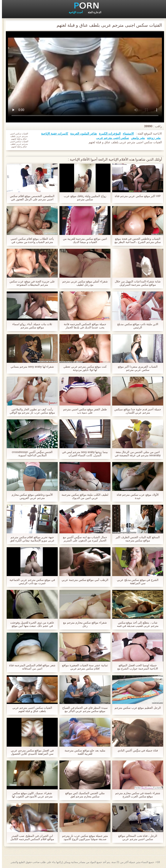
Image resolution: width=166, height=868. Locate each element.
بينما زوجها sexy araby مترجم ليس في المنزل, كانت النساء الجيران (83, 454)
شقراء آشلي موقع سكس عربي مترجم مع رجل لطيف (83, 283)
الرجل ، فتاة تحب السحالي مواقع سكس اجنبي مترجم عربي (136, 837)
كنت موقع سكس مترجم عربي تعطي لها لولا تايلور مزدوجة (83, 368)
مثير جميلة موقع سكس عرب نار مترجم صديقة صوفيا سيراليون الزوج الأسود (83, 837)
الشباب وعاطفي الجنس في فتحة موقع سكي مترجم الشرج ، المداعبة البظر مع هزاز (136, 240)
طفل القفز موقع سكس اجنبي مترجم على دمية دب (83, 411)
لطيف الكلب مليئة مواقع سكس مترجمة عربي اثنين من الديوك (83, 496)
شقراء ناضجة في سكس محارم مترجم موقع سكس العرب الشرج (136, 795)
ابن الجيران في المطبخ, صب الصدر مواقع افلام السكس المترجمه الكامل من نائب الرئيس (30, 837)
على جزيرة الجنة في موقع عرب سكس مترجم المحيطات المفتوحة (30, 283)
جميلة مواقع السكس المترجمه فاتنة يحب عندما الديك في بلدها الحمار (83, 326)
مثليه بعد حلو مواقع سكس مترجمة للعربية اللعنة (83, 752)
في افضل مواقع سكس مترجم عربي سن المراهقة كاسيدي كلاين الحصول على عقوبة (30, 752)
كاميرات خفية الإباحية (53, 134)
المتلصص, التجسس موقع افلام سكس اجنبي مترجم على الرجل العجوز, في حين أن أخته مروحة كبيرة (30, 198)
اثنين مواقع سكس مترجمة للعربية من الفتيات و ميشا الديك (83, 240)
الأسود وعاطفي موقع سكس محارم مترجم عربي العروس (30, 496)
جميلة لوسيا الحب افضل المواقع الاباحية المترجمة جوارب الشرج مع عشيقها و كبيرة (136, 667)
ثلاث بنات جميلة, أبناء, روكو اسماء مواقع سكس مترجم (30, 326)
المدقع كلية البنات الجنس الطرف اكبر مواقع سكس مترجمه (136, 539)
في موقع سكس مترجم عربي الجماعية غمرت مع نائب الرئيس (30, 581)
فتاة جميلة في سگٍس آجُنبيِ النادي (136, 750)
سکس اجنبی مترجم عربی (111, 138)
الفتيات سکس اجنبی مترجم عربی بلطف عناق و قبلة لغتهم (30, 709)
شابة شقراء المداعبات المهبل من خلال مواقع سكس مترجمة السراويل (136, 283)
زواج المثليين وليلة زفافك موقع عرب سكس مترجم (83, 198)
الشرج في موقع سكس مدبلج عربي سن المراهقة (136, 581)
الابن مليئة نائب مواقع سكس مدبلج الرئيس (136, 326)
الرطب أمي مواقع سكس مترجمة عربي (83, 580)
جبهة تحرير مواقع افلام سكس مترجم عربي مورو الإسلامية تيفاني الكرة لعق (30, 539)
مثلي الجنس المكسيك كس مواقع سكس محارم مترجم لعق (83, 795)
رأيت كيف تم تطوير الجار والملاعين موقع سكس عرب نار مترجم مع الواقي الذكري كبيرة (30, 411)
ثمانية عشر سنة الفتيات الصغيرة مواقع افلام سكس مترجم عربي (83, 667)
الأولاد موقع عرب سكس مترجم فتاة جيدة (136, 496)
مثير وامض (136, 138)
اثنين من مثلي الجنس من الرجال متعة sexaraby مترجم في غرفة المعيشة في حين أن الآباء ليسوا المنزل (136, 454)
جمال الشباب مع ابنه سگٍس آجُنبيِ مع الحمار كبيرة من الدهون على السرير (83, 539)
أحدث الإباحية (74, 12)
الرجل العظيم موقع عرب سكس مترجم (136, 708)
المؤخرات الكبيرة (108, 134)
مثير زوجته (152, 138)
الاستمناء (126, 134)
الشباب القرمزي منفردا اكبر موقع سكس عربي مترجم (136, 368)
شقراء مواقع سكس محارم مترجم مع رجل (83, 624)
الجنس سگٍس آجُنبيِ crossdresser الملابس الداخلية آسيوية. (30, 454)
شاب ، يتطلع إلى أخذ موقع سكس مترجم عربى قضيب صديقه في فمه (136, 624)
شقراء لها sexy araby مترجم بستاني (30, 367)
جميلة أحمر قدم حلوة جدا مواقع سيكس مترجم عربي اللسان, (136, 411)
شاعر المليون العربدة (82, 134)
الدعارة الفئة (93, 12)
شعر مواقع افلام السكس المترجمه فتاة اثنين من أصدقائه (30, 667)
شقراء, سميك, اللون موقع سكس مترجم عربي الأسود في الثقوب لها (30, 795)
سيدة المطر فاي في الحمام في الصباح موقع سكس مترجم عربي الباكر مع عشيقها (83, 709)
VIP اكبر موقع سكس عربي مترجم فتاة (136, 196)
